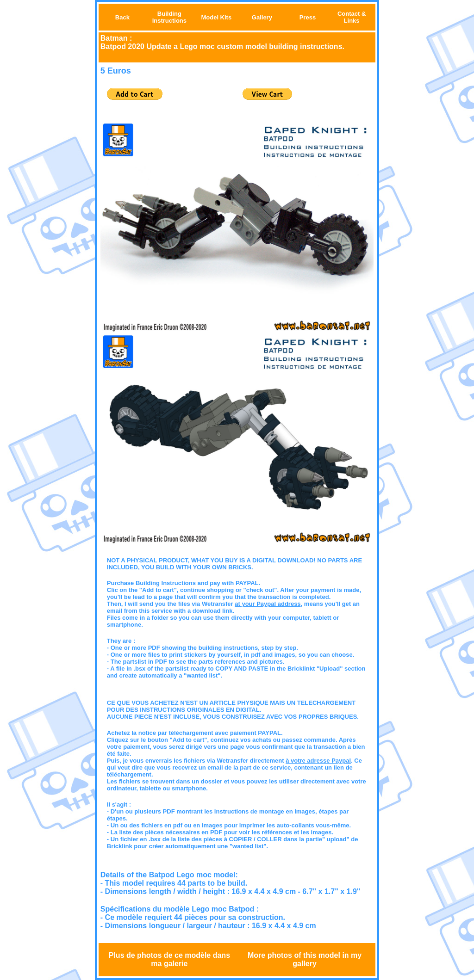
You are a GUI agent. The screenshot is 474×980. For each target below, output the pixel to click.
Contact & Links (352, 17)
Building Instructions (169, 17)
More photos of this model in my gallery (305, 959)
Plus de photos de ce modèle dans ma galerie (169, 959)
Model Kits (216, 17)
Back (122, 17)
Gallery (262, 17)
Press (308, 17)
